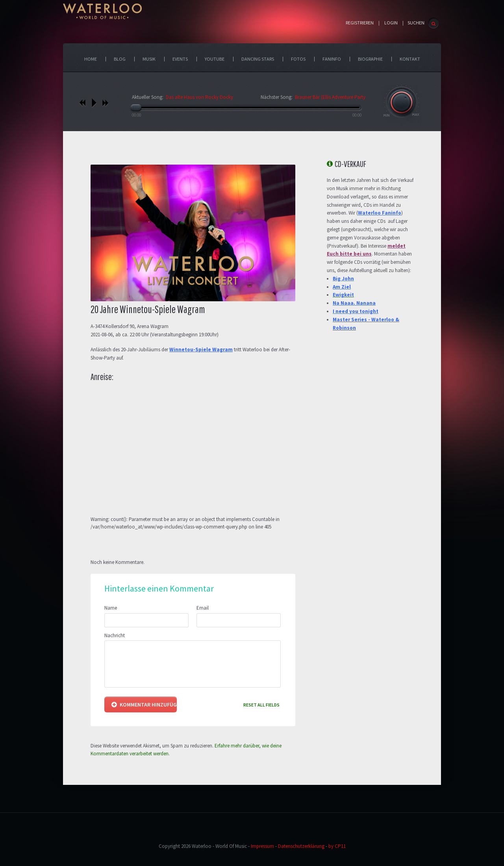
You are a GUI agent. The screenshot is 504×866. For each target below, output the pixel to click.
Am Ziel (342, 287)
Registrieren (360, 23)
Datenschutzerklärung (301, 846)
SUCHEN (416, 23)
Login (391, 23)
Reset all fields (261, 705)
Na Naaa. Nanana (354, 303)
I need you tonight (356, 311)
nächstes (105, 103)
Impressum (262, 846)
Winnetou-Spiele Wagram (201, 350)
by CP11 (337, 846)
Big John (343, 279)
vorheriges (82, 103)
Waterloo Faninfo (380, 213)
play (94, 103)
